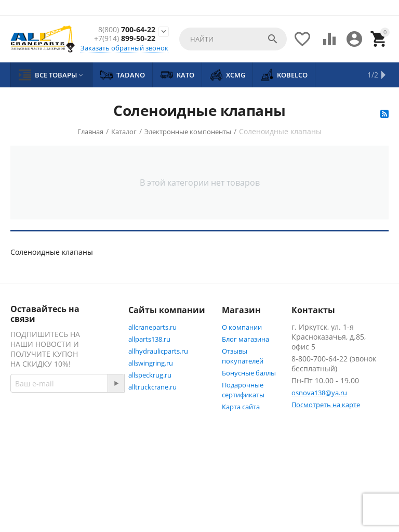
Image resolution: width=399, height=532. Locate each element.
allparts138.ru (149, 339)
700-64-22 (127, 30)
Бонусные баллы (249, 373)
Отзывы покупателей (243, 356)
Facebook (38, 458)
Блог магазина (245, 339)
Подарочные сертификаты (243, 390)
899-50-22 (125, 39)
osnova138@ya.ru (319, 393)
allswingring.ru (151, 363)
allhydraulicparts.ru (158, 351)
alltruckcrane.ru (152, 387)
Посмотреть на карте (326, 405)
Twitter (34, 483)
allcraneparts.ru (152, 327)
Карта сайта (241, 407)
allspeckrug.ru (150, 375)
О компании (242, 327)
